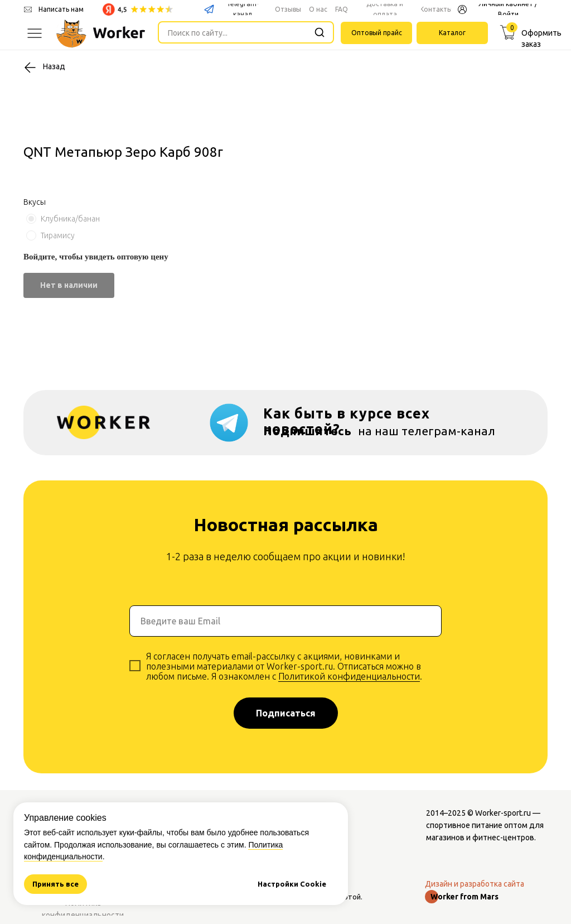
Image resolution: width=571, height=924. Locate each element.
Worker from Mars (464, 897)
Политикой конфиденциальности (349, 676)
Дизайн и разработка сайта (475, 884)
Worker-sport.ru (503, 813)
